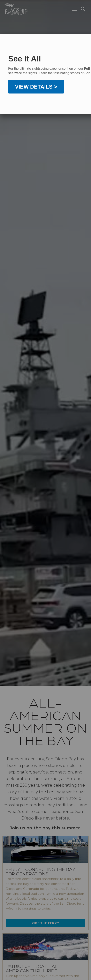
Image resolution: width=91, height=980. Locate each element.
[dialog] (45, 74)
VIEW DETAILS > (36, 92)
